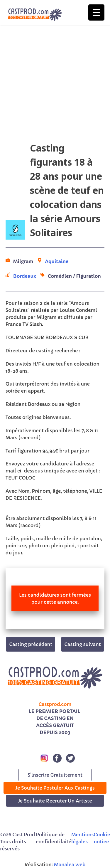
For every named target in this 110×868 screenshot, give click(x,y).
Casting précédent (31, 644)
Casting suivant (82, 644)
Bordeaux (25, 276)
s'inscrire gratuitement (55, 775)
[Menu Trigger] (96, 12)
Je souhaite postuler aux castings (55, 788)
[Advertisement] (55, 86)
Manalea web (70, 864)
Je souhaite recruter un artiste (55, 801)
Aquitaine (57, 261)
